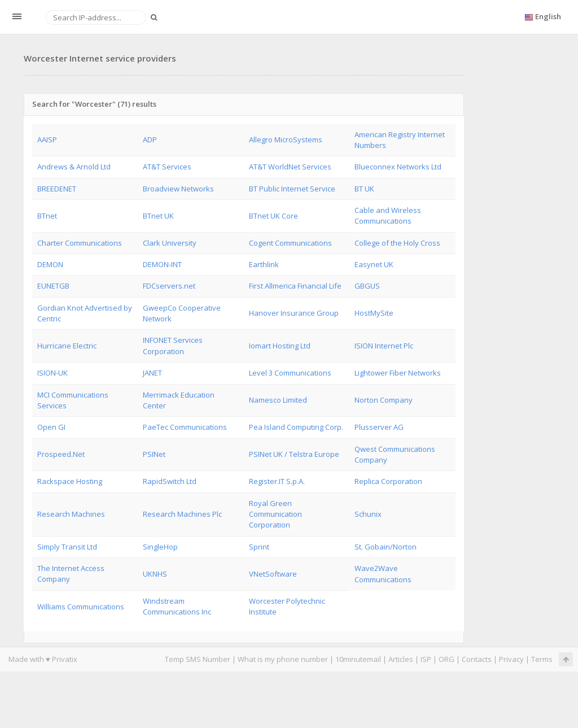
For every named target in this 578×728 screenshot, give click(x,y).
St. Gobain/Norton (386, 547)
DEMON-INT (162, 264)
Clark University (170, 243)
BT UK (364, 189)
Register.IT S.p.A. (277, 481)
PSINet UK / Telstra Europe (294, 454)
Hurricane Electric (67, 346)
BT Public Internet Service (292, 189)
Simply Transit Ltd (67, 547)
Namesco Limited (278, 400)
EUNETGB (53, 286)
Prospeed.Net (61, 454)
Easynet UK (374, 264)
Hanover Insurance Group (294, 313)
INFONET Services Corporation (173, 345)
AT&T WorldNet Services (290, 167)
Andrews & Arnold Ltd (74, 167)
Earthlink (264, 264)
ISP (426, 659)
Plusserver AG (379, 427)
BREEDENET (57, 189)
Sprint (259, 547)
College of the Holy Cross (397, 243)
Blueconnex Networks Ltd (398, 167)
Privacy (511, 659)
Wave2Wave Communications (383, 574)
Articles (401, 659)
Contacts (477, 659)
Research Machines (71, 514)
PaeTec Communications (185, 427)
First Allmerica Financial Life (295, 286)
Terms (542, 659)
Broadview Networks (178, 189)
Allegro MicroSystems (286, 140)
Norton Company (384, 400)
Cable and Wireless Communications (388, 215)
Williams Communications (81, 607)
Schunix (368, 514)
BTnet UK (158, 216)
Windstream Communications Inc (177, 606)
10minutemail (358, 659)
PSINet (154, 454)
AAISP (47, 140)
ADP (150, 140)
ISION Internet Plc (384, 346)
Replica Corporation (388, 481)
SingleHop (160, 547)
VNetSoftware (273, 574)
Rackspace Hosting (70, 481)
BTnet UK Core (273, 216)
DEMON (50, 264)
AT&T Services (167, 167)
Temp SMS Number (198, 659)
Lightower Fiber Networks (398, 373)
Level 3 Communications (290, 373)
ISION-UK (52, 373)
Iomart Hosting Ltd (280, 346)
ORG (446, 659)
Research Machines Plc (182, 514)
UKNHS (155, 574)
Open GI (51, 427)
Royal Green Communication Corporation (275, 514)
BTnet (47, 216)
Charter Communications (80, 243)
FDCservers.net (169, 286)
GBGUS (367, 286)
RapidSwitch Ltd (170, 481)
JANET (152, 373)
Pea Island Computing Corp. (296, 427)
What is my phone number (283, 659)
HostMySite (374, 313)
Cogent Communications (290, 243)
